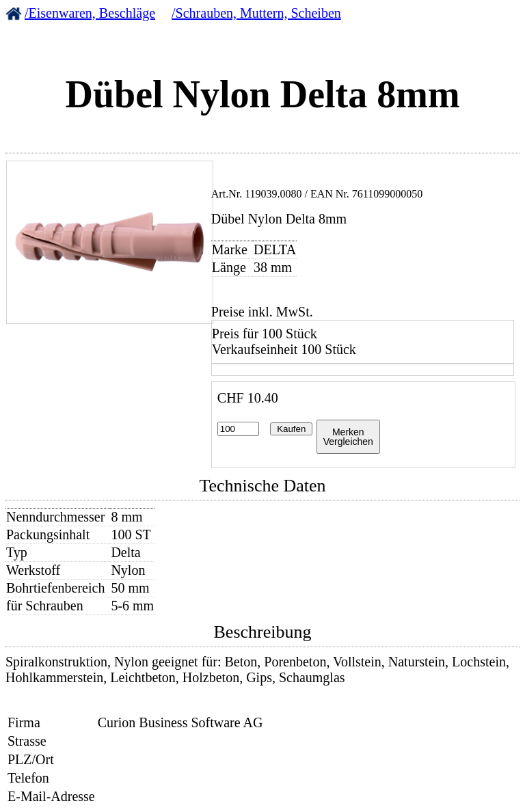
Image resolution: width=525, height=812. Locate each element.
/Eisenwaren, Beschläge (90, 13)
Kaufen (291, 429)
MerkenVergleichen (348, 437)
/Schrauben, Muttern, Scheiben (256, 13)
